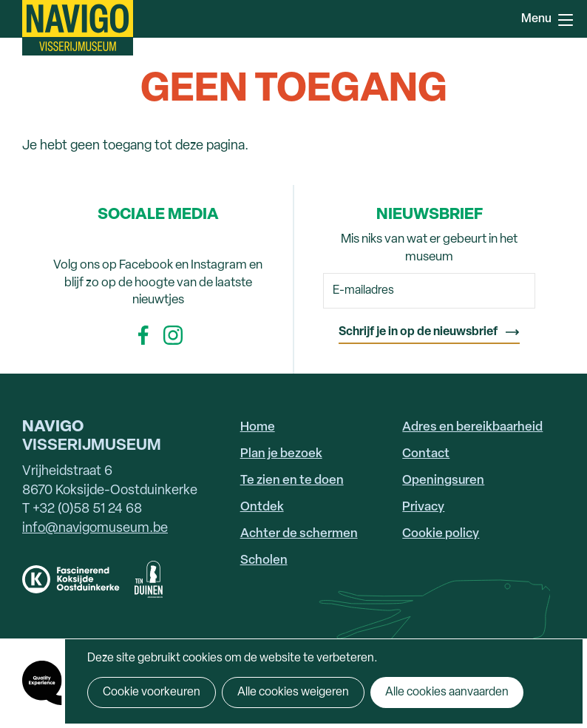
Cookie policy (441, 534)
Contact (426, 454)
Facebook (143, 335)
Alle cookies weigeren (293, 692)
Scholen (264, 560)
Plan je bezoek (281, 454)
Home (258, 427)
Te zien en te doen (292, 481)
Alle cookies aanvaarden (447, 692)
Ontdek (262, 507)
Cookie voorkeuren (152, 692)
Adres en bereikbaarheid (472, 427)
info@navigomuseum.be (95, 529)
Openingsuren (443, 481)
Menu (566, 20)
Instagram (173, 335)
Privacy (423, 507)
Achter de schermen (299, 534)
